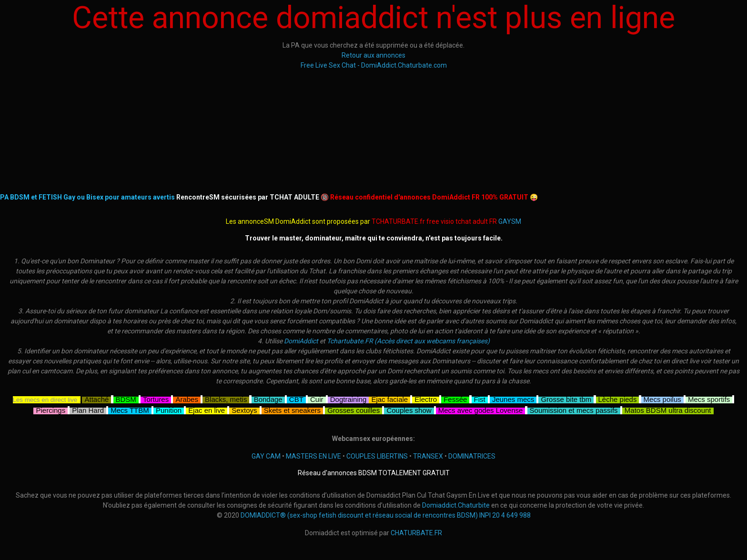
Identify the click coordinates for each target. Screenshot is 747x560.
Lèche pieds (618, 398)
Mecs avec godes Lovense (481, 409)
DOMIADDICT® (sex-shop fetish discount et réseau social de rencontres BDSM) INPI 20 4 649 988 (386, 515)
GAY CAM (266, 456)
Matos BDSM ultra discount (668, 409)
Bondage (268, 398)
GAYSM (510, 221)
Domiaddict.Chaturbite (456, 505)
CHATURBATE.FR (416, 533)
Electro (426, 398)
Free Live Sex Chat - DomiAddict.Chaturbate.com (374, 65)
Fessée (455, 398)
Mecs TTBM (130, 409)
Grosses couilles (353, 409)
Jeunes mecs (513, 398)
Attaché (96, 398)
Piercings (50, 409)
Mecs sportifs (709, 398)
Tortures (156, 398)
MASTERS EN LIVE (313, 456)
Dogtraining (348, 398)
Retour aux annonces (373, 55)
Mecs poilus (662, 398)
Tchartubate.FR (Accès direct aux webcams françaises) (408, 341)
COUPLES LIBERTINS (377, 456)
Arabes (187, 398)
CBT (296, 398)
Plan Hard (88, 409)
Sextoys (244, 409)
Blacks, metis (226, 398)
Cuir (317, 398)
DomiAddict (301, 341)
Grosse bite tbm (566, 398)
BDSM (126, 398)
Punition (169, 409)
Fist (480, 398)
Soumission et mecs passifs (574, 409)
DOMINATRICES (472, 456)
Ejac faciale (389, 398)
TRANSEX (428, 456)
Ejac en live (207, 409)
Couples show (409, 409)
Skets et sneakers (292, 409)
